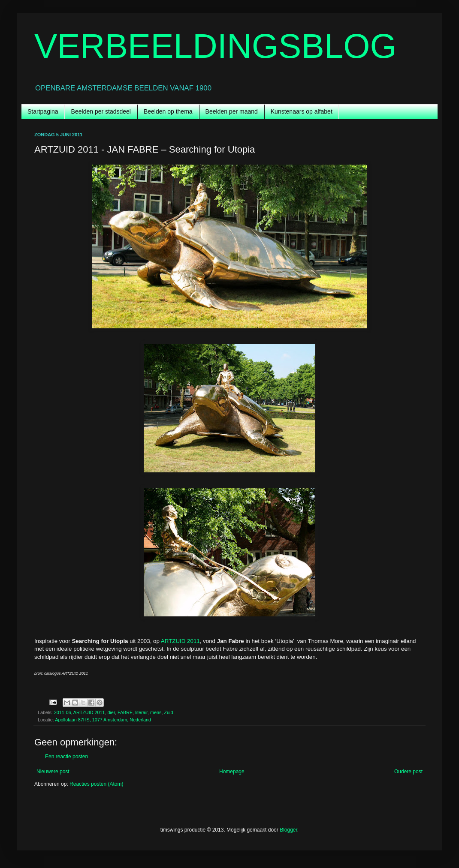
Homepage (232, 772)
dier (111, 712)
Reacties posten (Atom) (96, 784)
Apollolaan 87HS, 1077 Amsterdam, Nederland (103, 720)
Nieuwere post (53, 772)
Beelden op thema (168, 111)
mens (156, 712)
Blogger (288, 830)
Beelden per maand (232, 111)
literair (141, 712)
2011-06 (63, 712)
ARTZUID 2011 (180, 641)
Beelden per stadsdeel (101, 111)
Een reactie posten (66, 757)
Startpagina (43, 111)
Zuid (169, 712)
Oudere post (408, 772)
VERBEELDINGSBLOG (216, 46)
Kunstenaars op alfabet (302, 111)
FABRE (125, 712)
